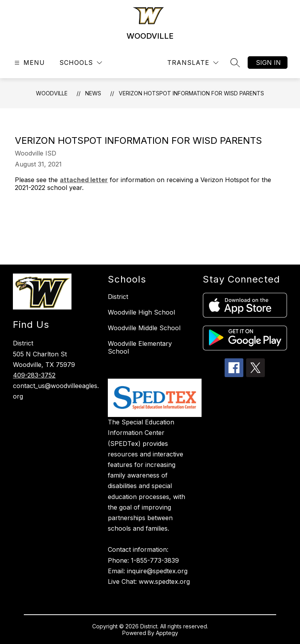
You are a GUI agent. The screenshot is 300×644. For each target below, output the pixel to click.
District (118, 297)
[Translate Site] (193, 63)
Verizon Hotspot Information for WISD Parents (191, 93)
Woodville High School (141, 312)
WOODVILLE (52, 93)
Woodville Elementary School (140, 347)
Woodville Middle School (144, 328)
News (93, 93)
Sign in (268, 63)
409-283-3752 (34, 375)
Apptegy (167, 633)
